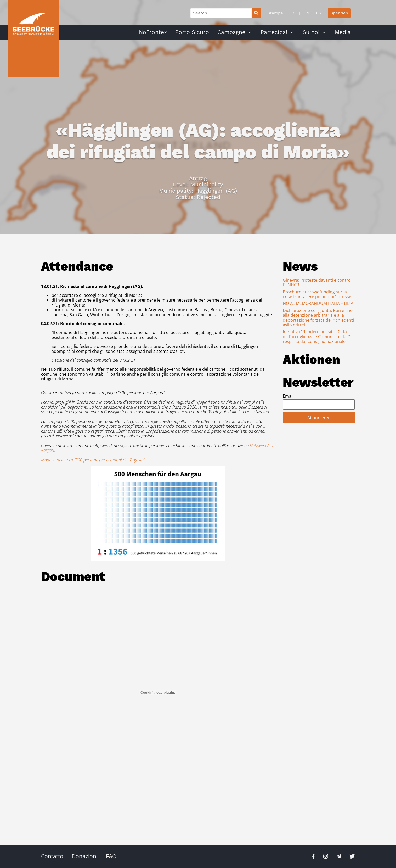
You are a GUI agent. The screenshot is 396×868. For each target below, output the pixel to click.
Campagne (231, 32)
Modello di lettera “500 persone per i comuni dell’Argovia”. (94, 460)
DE (294, 13)
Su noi (311, 32)
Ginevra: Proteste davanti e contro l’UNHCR (317, 282)
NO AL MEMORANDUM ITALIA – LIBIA (318, 303)
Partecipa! (274, 32)
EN (306, 13)
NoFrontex (153, 32)
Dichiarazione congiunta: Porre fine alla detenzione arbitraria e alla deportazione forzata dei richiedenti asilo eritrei (318, 318)
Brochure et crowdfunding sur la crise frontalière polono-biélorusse (317, 294)
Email (288, 396)
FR (318, 13)
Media (343, 32)
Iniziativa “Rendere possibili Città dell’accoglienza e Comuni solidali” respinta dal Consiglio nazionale (316, 336)
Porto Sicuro (192, 32)
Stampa (275, 13)
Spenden (339, 13)
